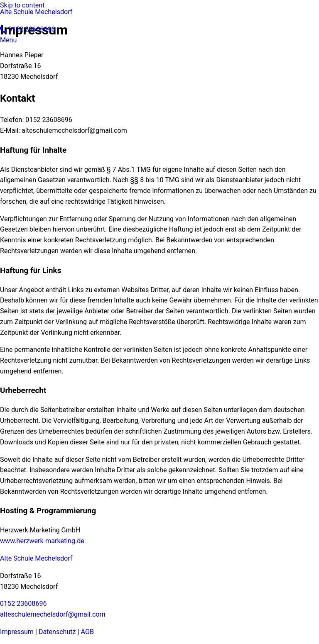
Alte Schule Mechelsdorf (36, 12)
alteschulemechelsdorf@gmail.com (53, 614)
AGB (87, 632)
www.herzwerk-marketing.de (42, 541)
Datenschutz (57, 632)
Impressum (17, 632)
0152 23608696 (23, 604)
